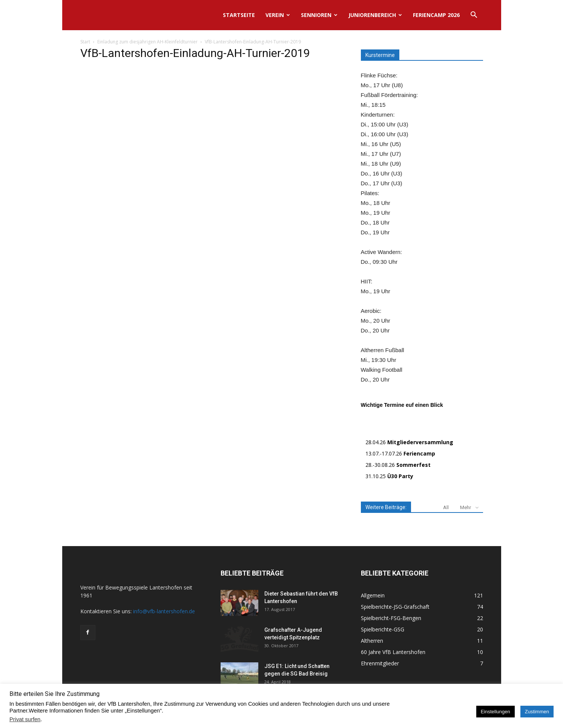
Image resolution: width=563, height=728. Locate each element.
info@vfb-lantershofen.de (164, 611)
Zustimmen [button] (537, 712)
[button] (474, 16)
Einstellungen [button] (496, 712)
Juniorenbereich (375, 15)
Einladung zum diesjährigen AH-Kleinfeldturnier (147, 42)
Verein (278, 15)
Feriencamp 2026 (436, 15)
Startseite (239, 15)
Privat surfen (25, 719)
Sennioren (319, 15)
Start (85, 42)
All (446, 507)
